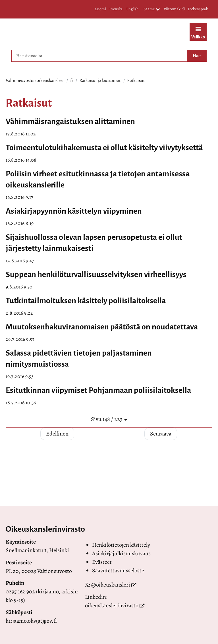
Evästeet (102, 562)
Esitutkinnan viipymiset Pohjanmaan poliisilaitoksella (98, 390)
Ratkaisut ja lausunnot (100, 80)
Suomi (101, 9)
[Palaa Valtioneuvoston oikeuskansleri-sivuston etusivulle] (90, 33)
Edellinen (57, 434)
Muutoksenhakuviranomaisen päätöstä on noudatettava (102, 327)
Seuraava (161, 434)
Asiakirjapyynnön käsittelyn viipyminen (74, 211)
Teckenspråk (198, 9)
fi (71, 80)
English (132, 9)
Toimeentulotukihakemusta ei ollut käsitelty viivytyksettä (104, 148)
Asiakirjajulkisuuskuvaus (121, 553)
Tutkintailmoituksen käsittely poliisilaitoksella (86, 301)
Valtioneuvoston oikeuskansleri (35, 80)
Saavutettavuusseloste (118, 570)
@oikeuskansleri (111, 585)
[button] (109, 419)
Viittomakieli (175, 9)
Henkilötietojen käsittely (121, 545)
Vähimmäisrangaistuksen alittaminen (70, 121)
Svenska (116, 9)
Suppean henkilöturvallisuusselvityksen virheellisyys (96, 274)
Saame (152, 9)
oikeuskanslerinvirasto (112, 605)
